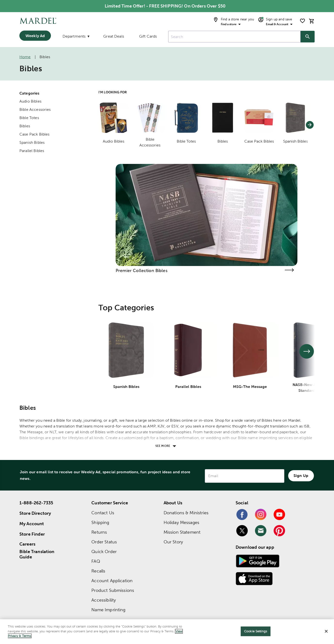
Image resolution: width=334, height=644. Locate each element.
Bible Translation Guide (37, 554)
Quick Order (104, 551)
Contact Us (103, 513)
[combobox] (234, 37)
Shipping (100, 522)
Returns (99, 532)
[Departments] (76, 37)
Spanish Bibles (32, 142)
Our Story (173, 542)
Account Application (112, 581)
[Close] (326, 631)
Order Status (104, 542)
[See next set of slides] (307, 351)
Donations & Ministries (186, 513)
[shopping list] (302, 21)
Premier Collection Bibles (142, 270)
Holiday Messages (181, 522)
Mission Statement (182, 532)
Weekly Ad (35, 36)
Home (25, 57)
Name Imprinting (108, 610)
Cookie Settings (256, 631)
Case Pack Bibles (34, 134)
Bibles (25, 126)
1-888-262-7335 (36, 503)
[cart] (312, 21)
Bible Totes (29, 118)
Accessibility (104, 600)
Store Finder (32, 534)
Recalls (98, 571)
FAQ (96, 561)
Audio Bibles (30, 101)
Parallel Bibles (32, 151)
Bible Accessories (35, 109)
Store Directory (35, 513)
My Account (32, 524)
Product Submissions (113, 590)
